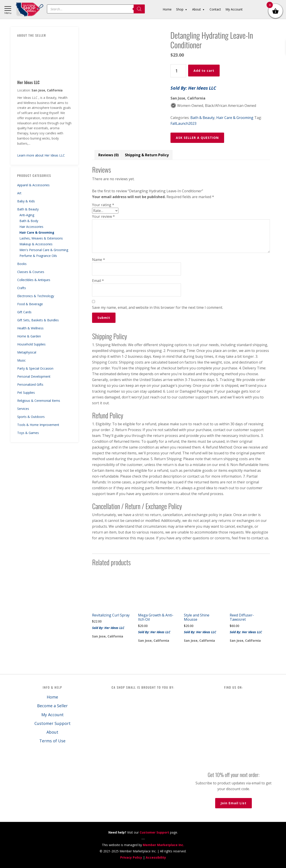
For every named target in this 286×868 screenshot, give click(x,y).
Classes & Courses (31, 272)
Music (21, 360)
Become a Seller (52, 706)
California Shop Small (30, 10)
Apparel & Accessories (33, 185)
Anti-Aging (27, 215)
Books (22, 264)
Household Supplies (31, 344)
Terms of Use (52, 741)
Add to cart (204, 71)
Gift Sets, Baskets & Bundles (38, 320)
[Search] (139, 9)
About (52, 732)
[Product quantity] (178, 71)
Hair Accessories (31, 227)
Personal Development (34, 376)
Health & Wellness (30, 328)
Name (99, 260)
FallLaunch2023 (183, 123)
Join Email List (233, 803)
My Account (53, 715)
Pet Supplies (26, 393)
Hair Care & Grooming (37, 232)
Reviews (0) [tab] (108, 155)
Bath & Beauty (28, 209)
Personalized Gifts (30, 384)
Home (52, 697)
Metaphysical (27, 352)
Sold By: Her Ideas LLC (193, 88)
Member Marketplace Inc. (163, 845)
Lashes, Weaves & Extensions (41, 238)
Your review (103, 216)
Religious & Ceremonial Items (39, 401)
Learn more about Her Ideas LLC (41, 155)
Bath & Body (29, 221)
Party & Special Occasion (35, 368)
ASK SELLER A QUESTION (197, 138)
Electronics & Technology (36, 296)
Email (98, 281)
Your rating (103, 205)
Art (19, 193)
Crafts (22, 288)
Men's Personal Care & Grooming (44, 250)
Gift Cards (24, 312)
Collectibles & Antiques (34, 280)
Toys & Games (28, 433)
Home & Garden (29, 336)
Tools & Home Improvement (38, 425)
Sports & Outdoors (31, 417)
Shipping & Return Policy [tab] (147, 155)
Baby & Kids (26, 201)
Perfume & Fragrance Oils (38, 256)
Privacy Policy (131, 857)
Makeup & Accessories (36, 244)
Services (23, 409)
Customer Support (53, 723)
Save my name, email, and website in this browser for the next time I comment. (158, 307)
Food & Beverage (30, 304)
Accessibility (156, 857)
